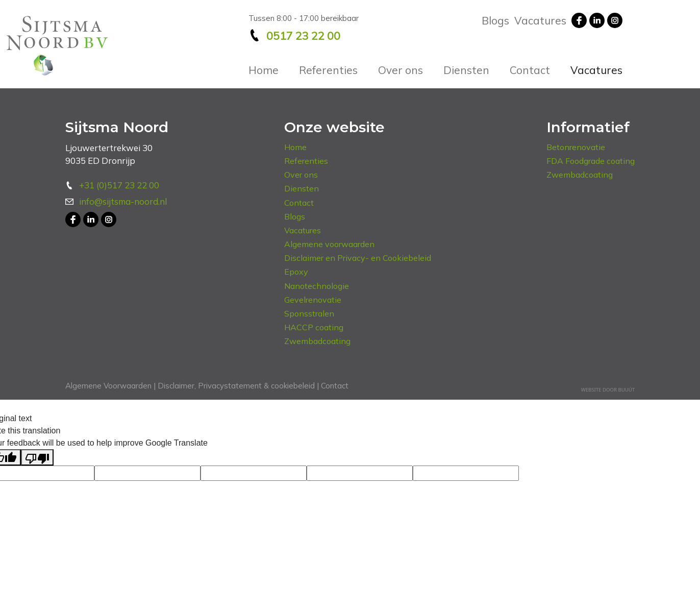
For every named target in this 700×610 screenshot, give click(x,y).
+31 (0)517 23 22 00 (119, 185)
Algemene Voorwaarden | (110, 386)
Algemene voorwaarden (329, 244)
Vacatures (596, 70)
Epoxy (296, 272)
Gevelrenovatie (313, 300)
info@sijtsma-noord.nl (123, 201)
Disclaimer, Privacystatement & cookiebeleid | (237, 386)
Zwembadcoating (317, 341)
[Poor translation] (37, 457)
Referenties (328, 70)
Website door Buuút (608, 390)
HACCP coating (314, 327)
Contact (530, 70)
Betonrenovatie (576, 147)
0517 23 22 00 (303, 36)
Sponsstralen (309, 313)
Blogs (495, 20)
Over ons (401, 70)
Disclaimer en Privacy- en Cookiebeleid (358, 258)
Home (264, 70)
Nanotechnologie (317, 286)
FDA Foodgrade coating (591, 161)
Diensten (466, 70)
